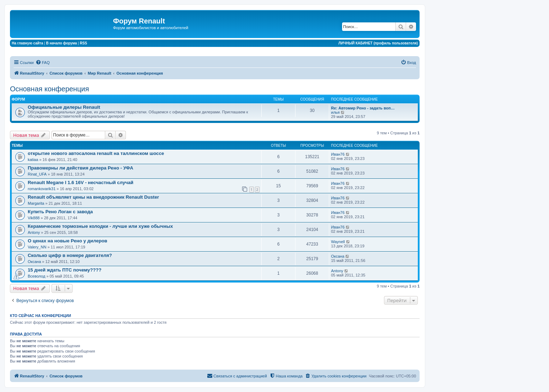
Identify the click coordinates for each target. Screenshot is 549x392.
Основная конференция (49, 89)
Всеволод (36, 276)
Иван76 (338, 154)
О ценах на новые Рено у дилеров (68, 241)
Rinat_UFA (37, 174)
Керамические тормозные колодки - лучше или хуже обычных (100, 226)
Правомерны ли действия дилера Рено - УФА (81, 168)
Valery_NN (37, 247)
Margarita (36, 203)
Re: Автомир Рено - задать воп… (363, 108)
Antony (34, 232)
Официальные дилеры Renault (64, 107)
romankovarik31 (42, 189)
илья (335, 112)
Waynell (338, 242)
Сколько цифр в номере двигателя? (70, 255)
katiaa (33, 160)
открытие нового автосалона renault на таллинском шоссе (96, 153)
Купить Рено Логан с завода (60, 212)
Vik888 (34, 218)
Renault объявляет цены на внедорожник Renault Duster (93, 197)
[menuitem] (43, 63)
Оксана (34, 262)
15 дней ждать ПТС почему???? (65, 270)
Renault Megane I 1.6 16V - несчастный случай (81, 182)
